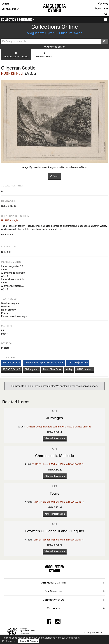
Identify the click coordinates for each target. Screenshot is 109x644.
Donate (5, 4)
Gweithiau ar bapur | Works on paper (44, 363)
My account (102, 8)
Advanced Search (55, 47)
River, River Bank (52, 369)
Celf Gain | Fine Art (78, 363)
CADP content (85, 369)
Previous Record (45, 55)
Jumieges (54, 418)
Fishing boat (32, 369)
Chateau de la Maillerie (54, 456)
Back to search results (16, 55)
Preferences (9, 641)
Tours (54, 493)
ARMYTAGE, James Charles (76, 427)
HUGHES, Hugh (13, 74)
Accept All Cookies (29, 641)
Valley (69, 369)
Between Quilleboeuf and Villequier (55, 531)
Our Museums (10, 9)
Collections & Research (18, 20)
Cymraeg (103, 3)
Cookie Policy (73, 638)
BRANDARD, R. (76, 464)
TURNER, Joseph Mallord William (43, 427)
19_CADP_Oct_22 (11, 369)
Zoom (54, 176)
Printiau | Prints (11, 363)
